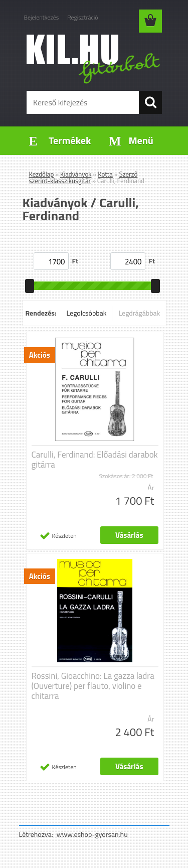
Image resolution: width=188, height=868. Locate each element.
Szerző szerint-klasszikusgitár (83, 177)
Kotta (105, 174)
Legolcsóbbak (86, 313)
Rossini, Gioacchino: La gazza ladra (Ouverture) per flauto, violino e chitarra (93, 686)
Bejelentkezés (42, 17)
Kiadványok (76, 174)
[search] (150, 102)
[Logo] (94, 59)
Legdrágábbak (139, 313)
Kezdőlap (42, 174)
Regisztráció (82, 17)
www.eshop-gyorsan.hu (92, 834)
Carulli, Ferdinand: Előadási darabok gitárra (95, 460)
